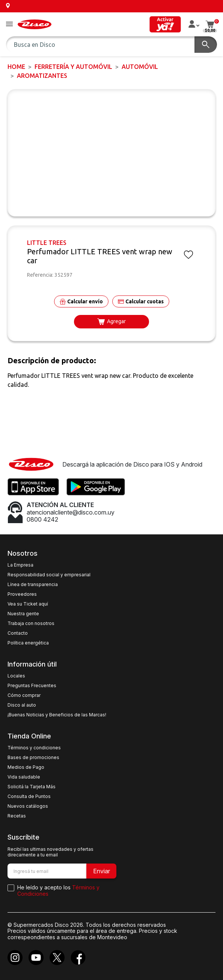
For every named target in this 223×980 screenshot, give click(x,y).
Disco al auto (22, 705)
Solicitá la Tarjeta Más (32, 787)
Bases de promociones (33, 758)
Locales (16, 676)
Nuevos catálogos (28, 806)
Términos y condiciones (34, 748)
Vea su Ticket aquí (28, 604)
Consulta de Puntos (29, 797)
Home (16, 67)
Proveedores (22, 594)
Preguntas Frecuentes (32, 686)
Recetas (17, 816)
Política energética (28, 643)
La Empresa (20, 565)
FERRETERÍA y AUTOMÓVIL (73, 67)
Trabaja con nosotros (31, 624)
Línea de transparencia (33, 585)
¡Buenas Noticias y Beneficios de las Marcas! (57, 715)
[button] (9, 25)
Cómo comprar (24, 695)
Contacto (18, 633)
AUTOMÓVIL (140, 67)
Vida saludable (24, 777)
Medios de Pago (26, 767)
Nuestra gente (23, 614)
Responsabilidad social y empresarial (49, 575)
